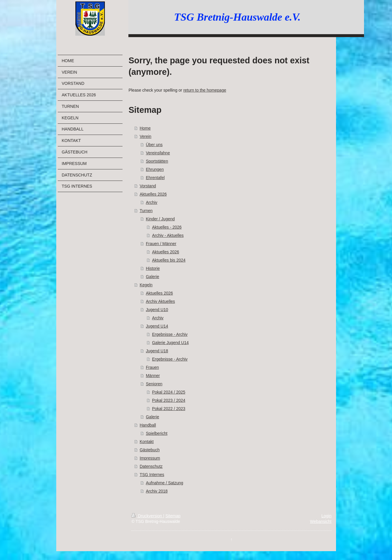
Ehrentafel (155, 178)
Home (145, 128)
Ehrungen (155, 169)
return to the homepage (205, 90)
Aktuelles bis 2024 (169, 260)
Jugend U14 (157, 326)
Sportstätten (157, 161)
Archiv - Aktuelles (168, 235)
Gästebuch (150, 450)
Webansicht (321, 521)
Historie (153, 268)
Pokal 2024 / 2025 (169, 392)
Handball (148, 425)
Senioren (154, 384)
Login (326, 516)
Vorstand (148, 186)
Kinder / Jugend (160, 219)
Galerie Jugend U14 (170, 343)
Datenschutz (151, 466)
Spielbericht (157, 433)
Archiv (152, 202)
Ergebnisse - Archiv (170, 334)
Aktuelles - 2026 (167, 227)
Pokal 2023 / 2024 (169, 400)
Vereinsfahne (158, 153)
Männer (153, 376)
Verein (145, 136)
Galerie (152, 277)
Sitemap (173, 516)
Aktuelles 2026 (153, 194)
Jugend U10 (157, 310)
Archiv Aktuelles (160, 301)
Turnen (146, 211)
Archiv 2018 (157, 491)
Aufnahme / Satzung (164, 483)
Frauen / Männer (161, 244)
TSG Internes (152, 475)
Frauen (152, 367)
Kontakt (147, 442)
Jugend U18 (157, 351)
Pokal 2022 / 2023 (169, 409)
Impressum (150, 458)
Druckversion (147, 516)
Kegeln (146, 285)
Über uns (154, 145)
